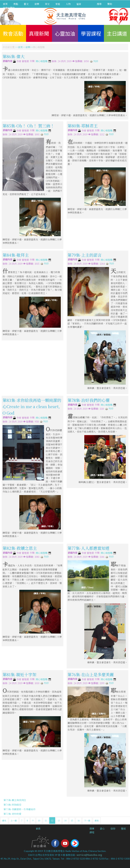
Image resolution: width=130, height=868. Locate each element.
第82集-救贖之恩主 (20, 548)
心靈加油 (65, 33)
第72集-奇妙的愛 (12, 814)
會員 (38, 829)
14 (65, 820)
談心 (102, 829)
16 (79, 820)
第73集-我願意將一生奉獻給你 (20, 809)
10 (39, 820)
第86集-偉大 (14, 56)
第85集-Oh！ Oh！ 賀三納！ (28, 126)
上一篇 (14, 820)
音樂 (37, 4)
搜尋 (99, 4)
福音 (79, 4)
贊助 (110, 4)
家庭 (58, 4)
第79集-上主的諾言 (85, 255)
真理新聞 (39, 33)
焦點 (16, 4)
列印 (94, 61)
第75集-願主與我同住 (15, 800)
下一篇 (87, 820)
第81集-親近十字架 (19, 674)
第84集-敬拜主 (16, 255)
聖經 (123, 829)
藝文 (26, 4)
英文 (47, 4)
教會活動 (13, 33)
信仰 (113, 829)
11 (46, 820)
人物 (68, 4)
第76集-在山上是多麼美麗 (91, 674)
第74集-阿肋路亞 (12, 805)
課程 (92, 832)
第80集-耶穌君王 (83, 126)
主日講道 (117, 33)
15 (72, 820)
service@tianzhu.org (89, 855)
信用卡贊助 (9, 8)
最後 (97, 820)
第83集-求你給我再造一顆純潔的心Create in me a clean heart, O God (32, 406)
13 (59, 820)
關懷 (92, 829)
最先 (4, 820)
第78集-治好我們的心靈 (89, 400)
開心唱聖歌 (42, 61)
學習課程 (91, 33)
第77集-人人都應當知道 (89, 548)
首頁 (5, 4)
